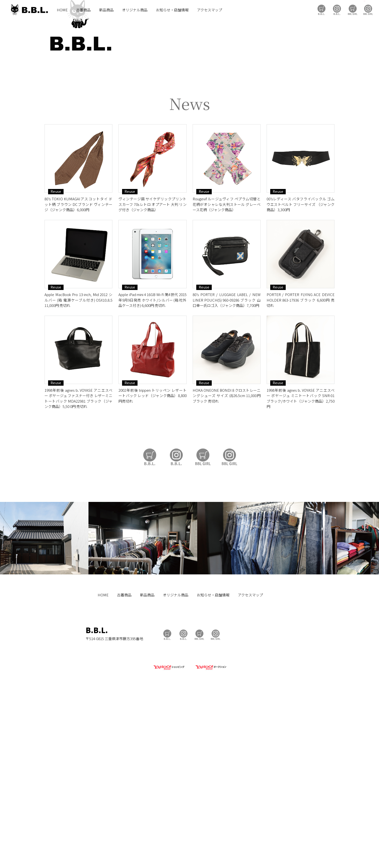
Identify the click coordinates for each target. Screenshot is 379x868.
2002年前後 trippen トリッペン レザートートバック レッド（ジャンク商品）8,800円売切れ (152, 563)
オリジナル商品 (135, 10)
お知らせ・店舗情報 (172, 10)
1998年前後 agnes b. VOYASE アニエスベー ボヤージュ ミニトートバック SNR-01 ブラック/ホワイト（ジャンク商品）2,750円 (301, 565)
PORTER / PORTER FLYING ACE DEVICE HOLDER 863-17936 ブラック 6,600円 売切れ (301, 467)
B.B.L (29, 10)
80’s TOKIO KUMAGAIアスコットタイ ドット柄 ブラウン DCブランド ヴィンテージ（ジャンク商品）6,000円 (78, 371)
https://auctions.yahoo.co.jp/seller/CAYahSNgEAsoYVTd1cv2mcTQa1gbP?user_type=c (189, 237)
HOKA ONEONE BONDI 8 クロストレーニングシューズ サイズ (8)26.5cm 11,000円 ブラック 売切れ (227, 563)
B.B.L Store (321, 10)
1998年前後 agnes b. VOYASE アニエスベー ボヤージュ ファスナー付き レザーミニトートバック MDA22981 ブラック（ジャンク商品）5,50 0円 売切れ (78, 565)
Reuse (56, 358)
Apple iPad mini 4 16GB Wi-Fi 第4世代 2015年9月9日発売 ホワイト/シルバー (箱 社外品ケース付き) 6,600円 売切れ (152, 467)
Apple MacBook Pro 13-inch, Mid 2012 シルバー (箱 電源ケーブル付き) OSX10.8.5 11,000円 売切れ (78, 467)
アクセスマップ (210, 10)
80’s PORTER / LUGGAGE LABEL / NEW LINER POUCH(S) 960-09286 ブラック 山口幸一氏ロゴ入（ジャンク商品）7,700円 (227, 467)
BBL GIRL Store (353, 10)
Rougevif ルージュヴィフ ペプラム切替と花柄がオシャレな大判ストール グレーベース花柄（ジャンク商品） (227, 371)
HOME (62, 10)
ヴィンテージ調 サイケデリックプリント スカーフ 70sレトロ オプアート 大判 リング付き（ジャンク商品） (152, 371)
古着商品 (83, 10)
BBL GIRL (368, 10)
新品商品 (106, 10)
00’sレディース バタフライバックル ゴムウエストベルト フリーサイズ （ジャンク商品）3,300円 (301, 371)
